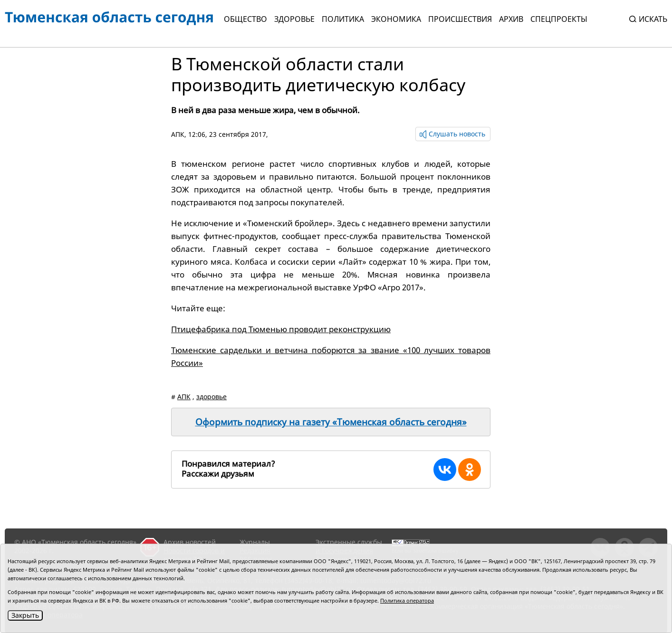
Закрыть (25, 615)
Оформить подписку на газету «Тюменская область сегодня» (331, 422)
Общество (245, 19)
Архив (511, 19)
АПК (178, 134)
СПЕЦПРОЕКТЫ (559, 19)
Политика (343, 19)
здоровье (211, 397)
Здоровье (294, 19)
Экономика (396, 19)
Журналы (255, 542)
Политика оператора (407, 600)
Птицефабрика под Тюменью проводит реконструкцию (281, 329)
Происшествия (460, 19)
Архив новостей (190, 542)
